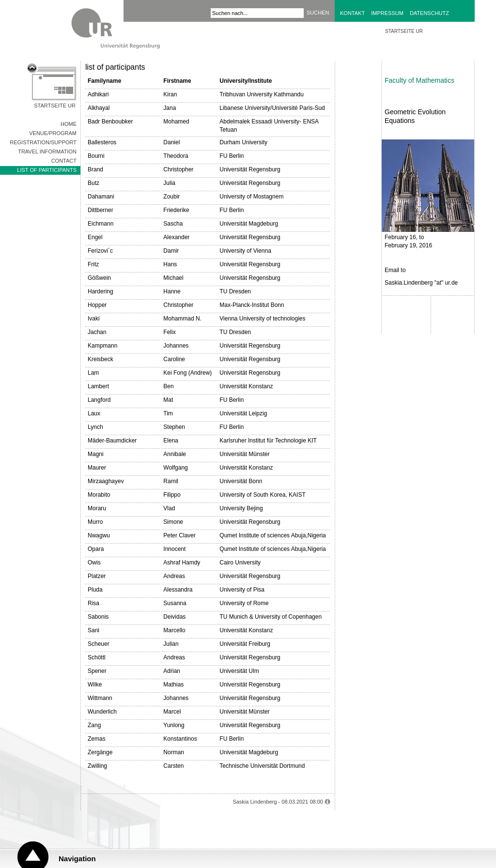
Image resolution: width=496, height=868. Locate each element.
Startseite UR (55, 106)
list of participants (47, 170)
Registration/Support (43, 142)
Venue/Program (53, 133)
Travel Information (47, 152)
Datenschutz (429, 13)
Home (69, 124)
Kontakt (352, 13)
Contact (64, 161)
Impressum (387, 13)
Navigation (77, 859)
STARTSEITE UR (404, 31)
